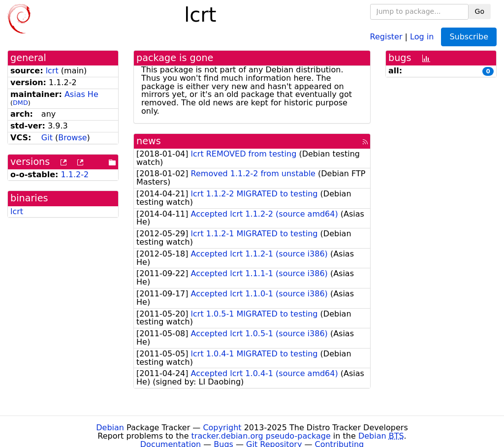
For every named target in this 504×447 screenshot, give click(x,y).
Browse (72, 138)
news (149, 141)
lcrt (52, 71)
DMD (20, 103)
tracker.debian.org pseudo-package (261, 436)
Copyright (222, 428)
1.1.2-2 (75, 175)
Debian (110, 428)
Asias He (81, 94)
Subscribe (469, 37)
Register (386, 36)
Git (47, 138)
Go (480, 11)
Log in (422, 36)
